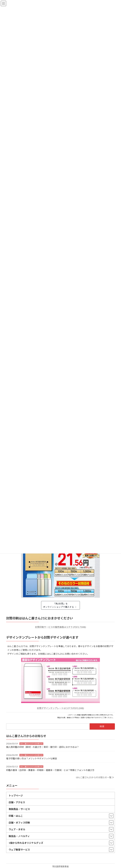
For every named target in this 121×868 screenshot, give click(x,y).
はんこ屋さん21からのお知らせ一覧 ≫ (95, 777)
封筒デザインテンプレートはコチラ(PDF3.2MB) (60, 708)
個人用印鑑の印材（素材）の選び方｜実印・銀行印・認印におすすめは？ (43, 747)
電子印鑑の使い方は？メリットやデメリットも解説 (32, 759)
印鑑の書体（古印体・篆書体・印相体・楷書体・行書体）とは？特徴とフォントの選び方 (50, 770)
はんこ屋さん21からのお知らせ (31, 744)
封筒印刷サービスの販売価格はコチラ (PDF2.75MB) (61, 627)
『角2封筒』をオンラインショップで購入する (60, 605)
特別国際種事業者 (60, 866)
